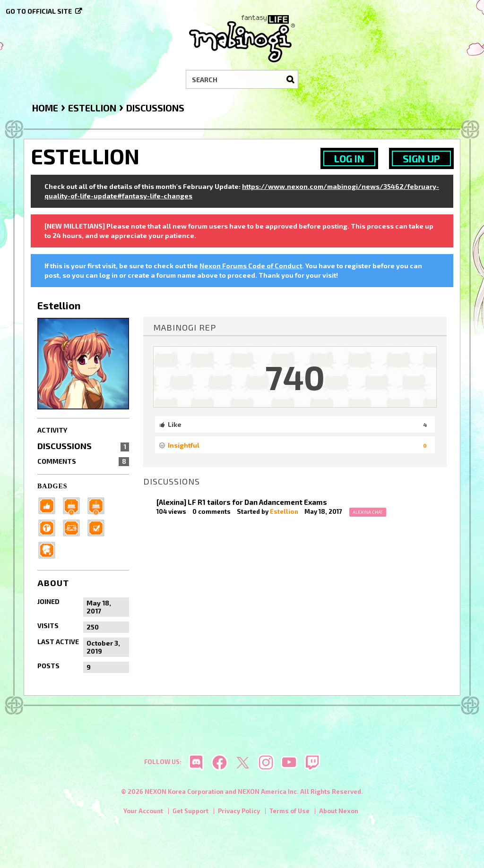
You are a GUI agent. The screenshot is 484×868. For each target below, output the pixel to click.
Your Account (143, 811)
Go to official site (39, 11)
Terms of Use (290, 811)
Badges (52, 486)
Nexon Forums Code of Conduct (251, 266)
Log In (349, 158)
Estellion (284, 511)
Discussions (83, 446)
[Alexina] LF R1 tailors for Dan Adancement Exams (242, 502)
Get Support (190, 811)
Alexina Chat (368, 512)
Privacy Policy (239, 811)
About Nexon (339, 811)
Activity (52, 430)
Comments (83, 461)
